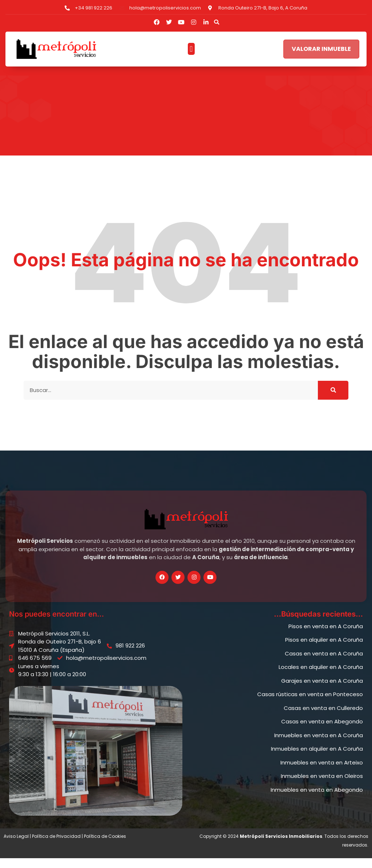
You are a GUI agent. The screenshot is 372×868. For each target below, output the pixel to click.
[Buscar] (333, 400)
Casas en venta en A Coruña (324, 663)
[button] (217, 22)
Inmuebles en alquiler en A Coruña (317, 758)
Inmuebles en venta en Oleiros (322, 786)
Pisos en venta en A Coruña (326, 636)
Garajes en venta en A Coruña (322, 690)
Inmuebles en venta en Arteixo (322, 772)
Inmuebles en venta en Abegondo (317, 799)
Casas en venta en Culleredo (323, 717)
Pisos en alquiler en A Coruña (324, 649)
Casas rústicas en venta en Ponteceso (310, 704)
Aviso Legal (16, 846)
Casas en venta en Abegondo (322, 731)
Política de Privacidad (56, 846)
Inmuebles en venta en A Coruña (319, 745)
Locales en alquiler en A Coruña (321, 677)
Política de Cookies (105, 846)
